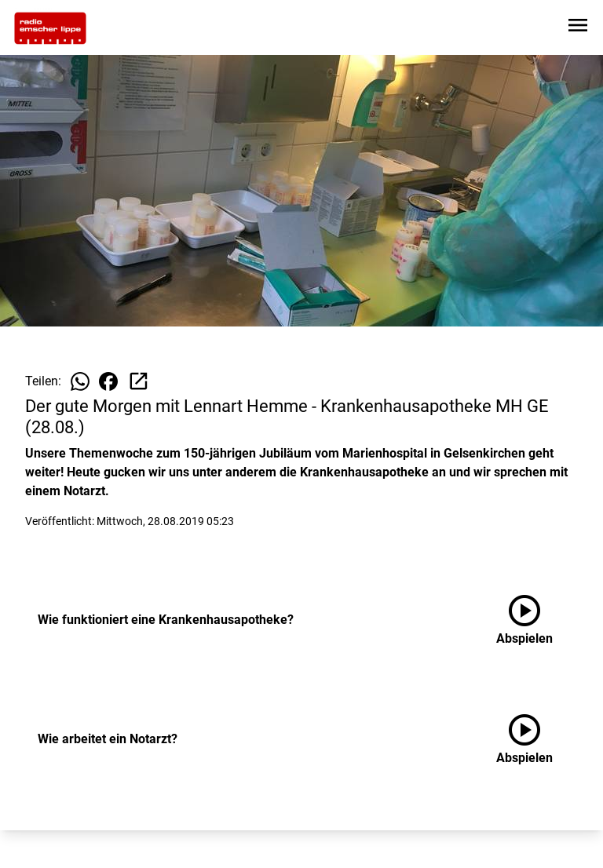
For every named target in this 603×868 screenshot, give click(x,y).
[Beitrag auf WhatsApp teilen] (80, 381)
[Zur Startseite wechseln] (50, 28)
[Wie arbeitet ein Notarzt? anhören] (537, 739)
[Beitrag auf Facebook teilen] (108, 381)
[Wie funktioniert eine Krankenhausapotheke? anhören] (537, 620)
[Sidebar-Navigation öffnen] (578, 28)
